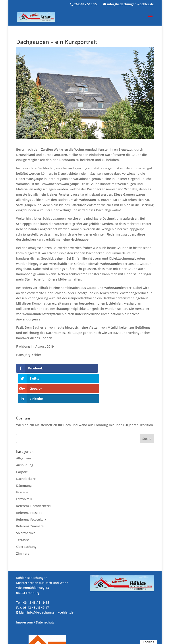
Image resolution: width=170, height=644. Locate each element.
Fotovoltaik (24, 469)
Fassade (22, 462)
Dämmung (24, 455)
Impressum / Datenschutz (35, 592)
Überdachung (26, 516)
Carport (22, 442)
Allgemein (24, 428)
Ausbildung (25, 435)
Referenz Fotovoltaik (31, 489)
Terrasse (23, 510)
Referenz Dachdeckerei (33, 476)
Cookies (148, 642)
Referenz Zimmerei (30, 496)
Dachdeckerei (26, 448)
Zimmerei (23, 523)
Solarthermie (26, 503)
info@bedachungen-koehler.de (50, 582)
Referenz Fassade (29, 482)
